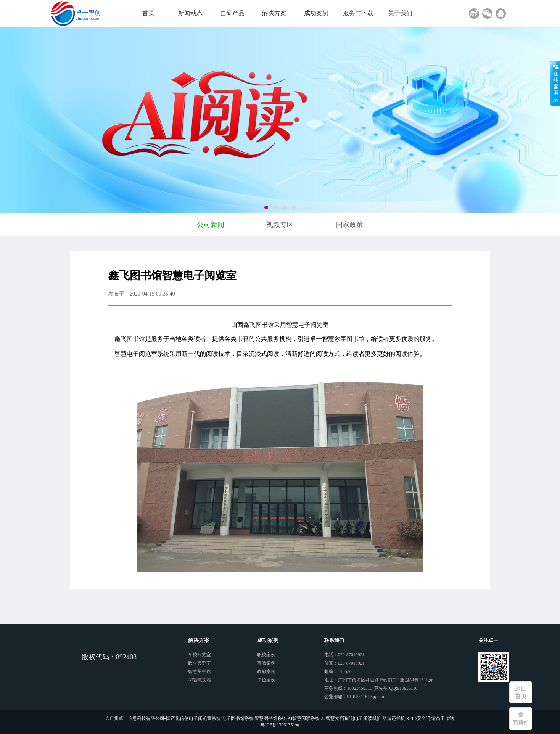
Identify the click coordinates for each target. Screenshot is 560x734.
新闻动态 (190, 13)
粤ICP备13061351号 (280, 725)
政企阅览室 (200, 663)
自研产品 (232, 13)
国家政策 (349, 225)
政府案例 (266, 671)
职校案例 (266, 655)
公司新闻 (211, 225)
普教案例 (266, 663)
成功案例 (316, 13)
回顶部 (521, 723)
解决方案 (274, 13)
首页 (148, 13)
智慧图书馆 (200, 671)
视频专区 (280, 225)
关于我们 (400, 13)
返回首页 (521, 692)
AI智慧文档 (200, 680)
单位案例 (266, 680)
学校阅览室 (200, 655)
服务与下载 (358, 13)
